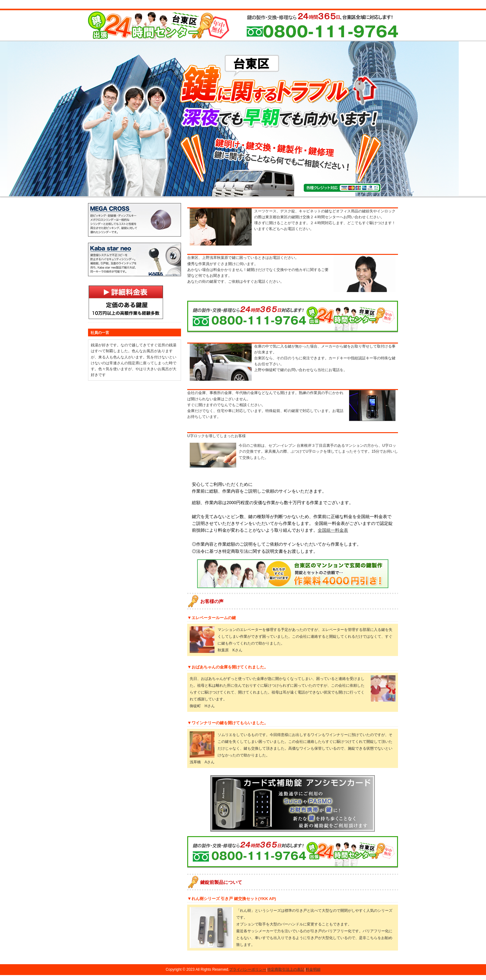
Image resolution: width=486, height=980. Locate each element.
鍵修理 (200, 195)
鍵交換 (156, 195)
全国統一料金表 (333, 535)
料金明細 (313, 974)
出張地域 (286, 195)
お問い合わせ (373, 195)
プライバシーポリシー (248, 974)
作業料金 (243, 195)
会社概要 (330, 195)
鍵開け (111, 195)
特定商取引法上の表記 (286, 974)
